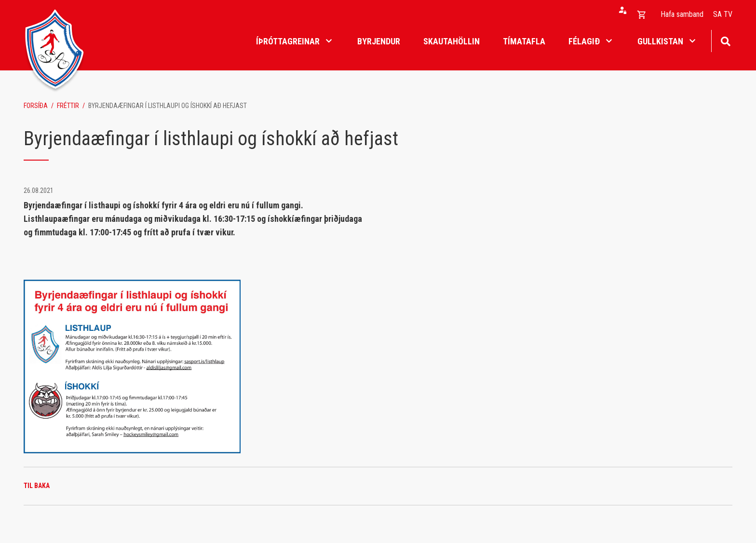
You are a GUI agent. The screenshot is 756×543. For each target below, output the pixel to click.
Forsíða (36, 106)
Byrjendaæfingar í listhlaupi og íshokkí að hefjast (168, 106)
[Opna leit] (725, 40)
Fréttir (68, 106)
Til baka (37, 486)
